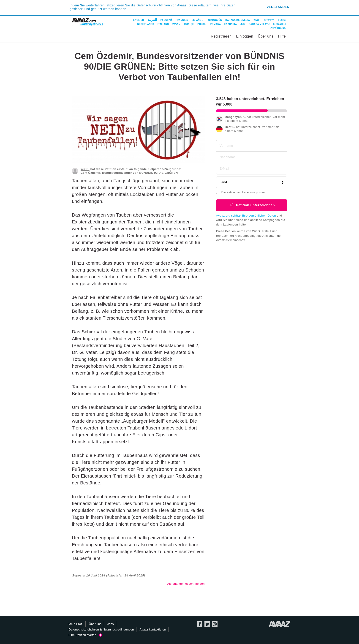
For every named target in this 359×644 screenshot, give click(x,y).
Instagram (215, 624)
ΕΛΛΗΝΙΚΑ (231, 24)
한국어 (257, 20)
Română (215, 24)
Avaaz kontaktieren (153, 629)
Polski (202, 24)
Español (197, 20)
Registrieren (221, 36)
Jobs (110, 624)
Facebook (200, 624)
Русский (166, 20)
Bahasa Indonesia (238, 20)
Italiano (163, 24)
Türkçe (189, 24)
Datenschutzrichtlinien (153, 5)
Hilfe (282, 36)
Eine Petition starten (85, 635)
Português (214, 20)
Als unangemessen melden (186, 584)
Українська (278, 28)
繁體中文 (269, 20)
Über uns (266, 36)
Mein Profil (76, 624)
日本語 (282, 20)
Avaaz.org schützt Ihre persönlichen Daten (246, 216)
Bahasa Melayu (259, 24)
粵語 (243, 24)
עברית (176, 24)
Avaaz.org (280, 624)
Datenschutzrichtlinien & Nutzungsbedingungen (101, 629)
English (138, 20)
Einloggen (245, 36)
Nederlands (146, 24)
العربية (152, 20)
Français (182, 20)
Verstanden (278, 7)
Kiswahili (279, 24)
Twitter (207, 624)
